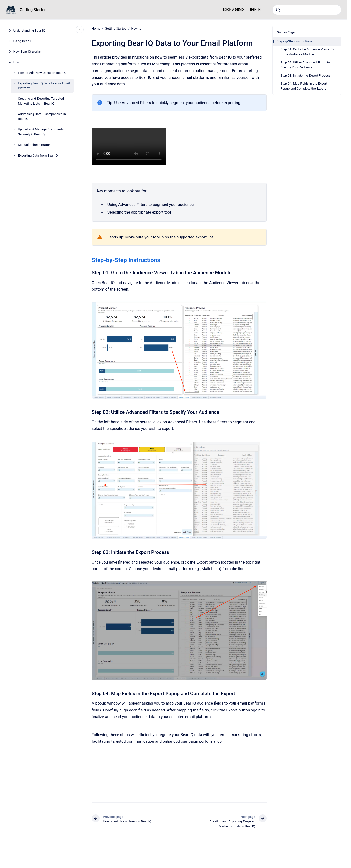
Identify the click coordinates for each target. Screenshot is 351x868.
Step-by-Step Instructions (294, 41)
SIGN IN (255, 9)
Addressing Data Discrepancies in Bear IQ (42, 117)
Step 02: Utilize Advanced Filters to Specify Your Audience (305, 65)
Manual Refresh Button (34, 145)
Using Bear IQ (23, 41)
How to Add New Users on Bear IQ (42, 73)
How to (18, 62)
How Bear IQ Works (27, 52)
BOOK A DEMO (233, 9)
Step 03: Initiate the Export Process (305, 75)
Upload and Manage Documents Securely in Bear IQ (41, 132)
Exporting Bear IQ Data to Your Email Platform (44, 86)
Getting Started (33, 10)
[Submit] (278, 10)
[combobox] (307, 10)
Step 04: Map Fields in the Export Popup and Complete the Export (304, 86)
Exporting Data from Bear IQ (38, 155)
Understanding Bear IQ (29, 30)
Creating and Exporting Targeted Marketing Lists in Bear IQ (41, 101)
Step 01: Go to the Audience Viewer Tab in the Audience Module (309, 52)
